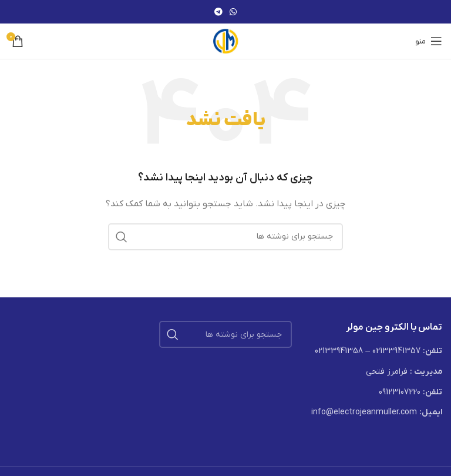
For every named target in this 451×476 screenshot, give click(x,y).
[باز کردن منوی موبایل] (429, 41)
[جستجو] (225, 237)
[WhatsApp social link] (233, 12)
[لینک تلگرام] (218, 12)
